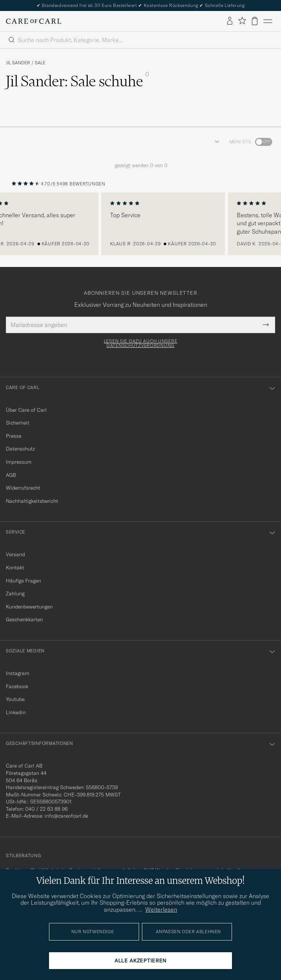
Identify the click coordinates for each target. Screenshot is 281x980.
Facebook (17, 686)
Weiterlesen (161, 909)
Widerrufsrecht (23, 488)
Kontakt (15, 568)
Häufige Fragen (23, 581)
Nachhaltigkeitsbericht (32, 501)
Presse (14, 436)
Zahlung (15, 593)
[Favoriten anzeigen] (242, 21)
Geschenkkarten (24, 619)
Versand (15, 554)
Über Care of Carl (26, 410)
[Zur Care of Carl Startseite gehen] (34, 21)
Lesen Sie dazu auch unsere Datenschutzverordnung (141, 343)
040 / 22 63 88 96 (46, 809)
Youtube (15, 699)
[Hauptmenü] (268, 21)
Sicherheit (18, 423)
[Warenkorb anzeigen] (255, 21)
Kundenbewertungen (29, 607)
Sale (40, 63)
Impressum (19, 462)
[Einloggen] (230, 21)
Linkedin (16, 712)
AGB (11, 475)
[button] (216, 142)
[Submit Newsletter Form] (266, 325)
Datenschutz (20, 449)
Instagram (18, 673)
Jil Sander (18, 63)
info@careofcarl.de (66, 816)
